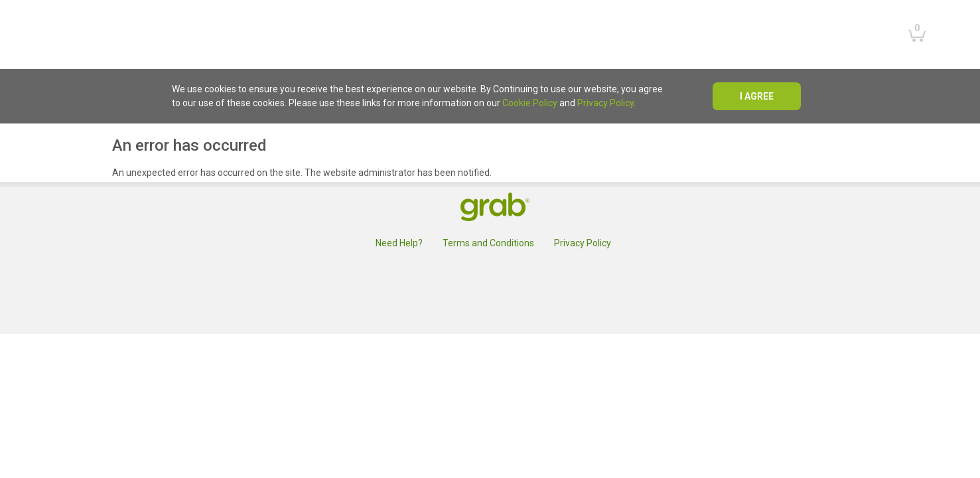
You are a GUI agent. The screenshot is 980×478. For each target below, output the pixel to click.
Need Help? (399, 243)
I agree (757, 96)
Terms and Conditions (488, 243)
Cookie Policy (530, 103)
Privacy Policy (605, 103)
